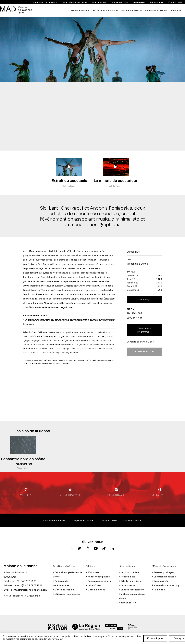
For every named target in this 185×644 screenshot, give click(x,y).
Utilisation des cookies (67, 594)
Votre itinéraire (70, 495)
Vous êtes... (177, 11)
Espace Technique (83, 521)
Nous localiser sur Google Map (23, 596)
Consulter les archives (143, 352)
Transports (24, 495)
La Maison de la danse (45, 2)
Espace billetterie (132, 11)
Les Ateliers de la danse (74, 2)
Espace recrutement (132, 590)
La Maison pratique (156, 11)
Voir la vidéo (68, 186)
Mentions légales (64, 590)
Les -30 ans (94, 585)
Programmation (80, 11)
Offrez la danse (96, 590)
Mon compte (157, 2)
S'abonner (93, 572)
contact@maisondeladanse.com (29, 590)
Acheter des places (99, 577)
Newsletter (139, 2)
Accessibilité (128, 577)
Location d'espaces (165, 577)
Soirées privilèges (164, 572)
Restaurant (161, 495)
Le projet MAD (100, 2)
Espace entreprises (55, 521)
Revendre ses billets (99, 581)
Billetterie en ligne (131, 581)
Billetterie (176, 2)
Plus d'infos (22, 468)
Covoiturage (117, 495)
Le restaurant (129, 585)
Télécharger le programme (144, 330)
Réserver (143, 300)
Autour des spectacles (105, 11)
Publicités (159, 590)
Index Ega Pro (128, 603)
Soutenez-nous (120, 2)
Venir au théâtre (130, 572)
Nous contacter (134, 521)
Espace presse (109, 521)
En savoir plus (155, 638)
